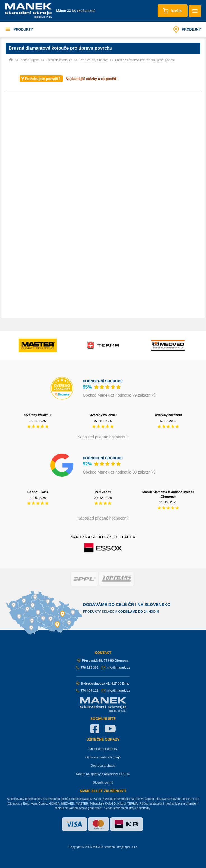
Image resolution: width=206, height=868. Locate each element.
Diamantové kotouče (59, 60)
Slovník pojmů (103, 782)
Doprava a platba (103, 766)
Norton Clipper (30, 60)
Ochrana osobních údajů (103, 757)
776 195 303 (87, 667)
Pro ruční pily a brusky (94, 60)
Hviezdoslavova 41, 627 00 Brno (103, 683)
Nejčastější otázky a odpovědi (91, 79)
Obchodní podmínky (103, 749)
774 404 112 (87, 690)
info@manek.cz (116, 667)
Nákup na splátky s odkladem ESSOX (103, 774)
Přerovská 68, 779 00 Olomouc (103, 660)
